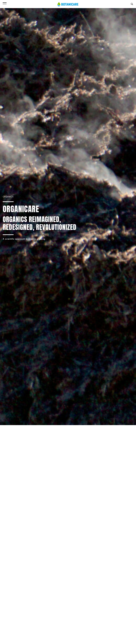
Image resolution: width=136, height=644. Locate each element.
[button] (5, 3)
